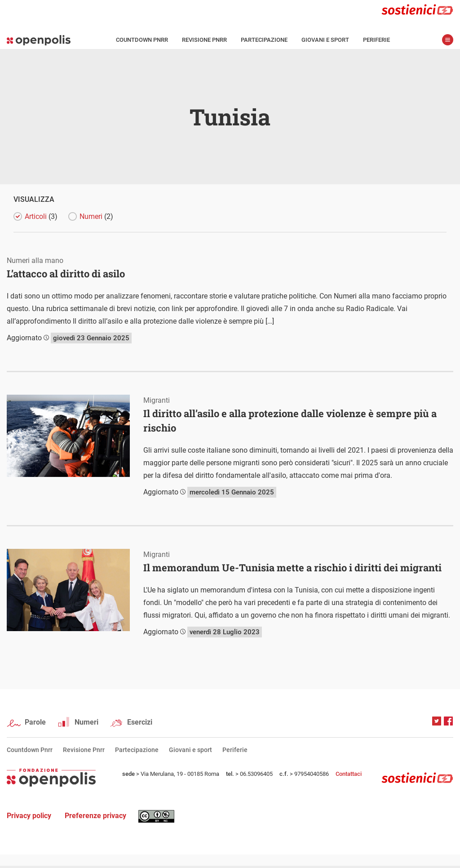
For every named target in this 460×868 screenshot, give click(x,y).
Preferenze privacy (95, 816)
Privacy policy (29, 816)
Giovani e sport (325, 40)
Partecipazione (264, 40)
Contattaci (349, 774)
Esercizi (140, 722)
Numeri (96, 216)
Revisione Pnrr (204, 40)
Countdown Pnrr (142, 40)
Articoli (41, 216)
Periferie (376, 40)
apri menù (448, 40)
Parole (35, 722)
